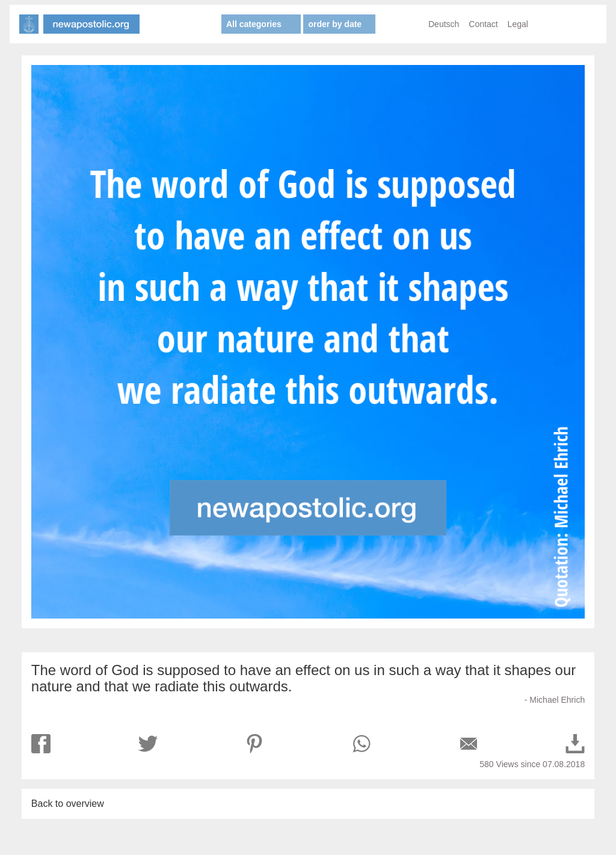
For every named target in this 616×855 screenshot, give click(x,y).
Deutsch (444, 24)
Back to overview (68, 804)
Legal (518, 24)
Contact (483, 24)
